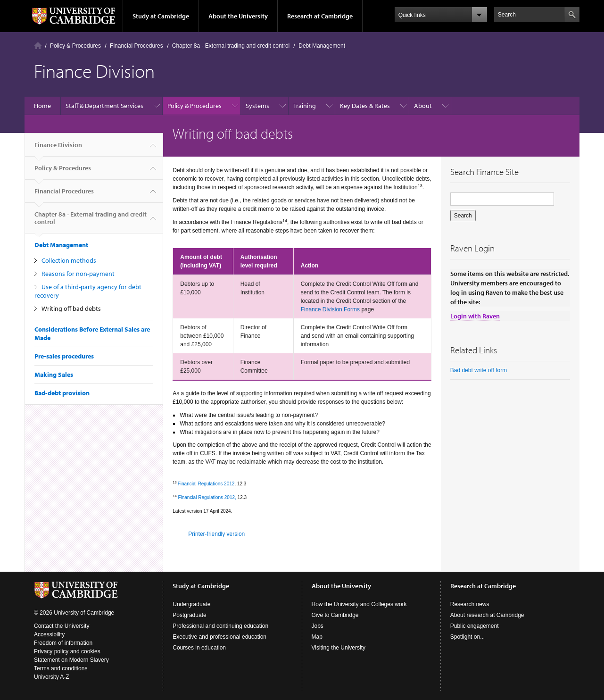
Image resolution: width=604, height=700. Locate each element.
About (423, 106)
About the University (238, 16)
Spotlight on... (467, 637)
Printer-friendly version (216, 534)
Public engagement (475, 626)
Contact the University (62, 626)
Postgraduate (189, 615)
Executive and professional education (219, 637)
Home (38, 46)
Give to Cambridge (335, 615)
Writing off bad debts (71, 308)
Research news (470, 604)
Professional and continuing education (220, 626)
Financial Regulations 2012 (206, 484)
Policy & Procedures (75, 46)
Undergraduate (191, 604)
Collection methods (69, 260)
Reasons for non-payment (78, 274)
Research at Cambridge (320, 16)
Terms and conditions (61, 668)
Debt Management (322, 46)
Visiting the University (339, 648)
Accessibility (49, 634)
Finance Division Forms (330, 309)
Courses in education (199, 648)
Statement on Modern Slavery (71, 660)
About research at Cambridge (487, 615)
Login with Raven (475, 316)
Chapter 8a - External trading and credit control (231, 46)
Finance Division (58, 149)
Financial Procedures (137, 46)
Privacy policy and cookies (67, 651)
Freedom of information (63, 643)
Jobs (318, 626)
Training (305, 106)
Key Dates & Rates (365, 106)
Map (317, 637)
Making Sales (54, 375)
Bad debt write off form (479, 370)
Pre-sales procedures (64, 356)
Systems (257, 106)
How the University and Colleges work (359, 604)
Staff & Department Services (104, 106)
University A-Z (52, 677)
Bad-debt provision (62, 393)
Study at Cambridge (161, 16)
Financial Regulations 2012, (207, 497)
